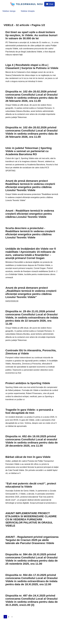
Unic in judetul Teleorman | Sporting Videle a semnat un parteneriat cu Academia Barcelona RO (29, 151)
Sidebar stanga (9, 11)
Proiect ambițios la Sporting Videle (28, 383)
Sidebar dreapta (28, 11)
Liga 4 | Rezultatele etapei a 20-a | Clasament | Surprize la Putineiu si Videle (32, 67)
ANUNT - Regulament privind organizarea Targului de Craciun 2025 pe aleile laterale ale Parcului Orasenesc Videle (32, 540)
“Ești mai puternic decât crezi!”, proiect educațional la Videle (31, 485)
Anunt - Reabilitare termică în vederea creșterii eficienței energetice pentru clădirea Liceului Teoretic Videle (30, 214)
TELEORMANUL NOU (29, 4)
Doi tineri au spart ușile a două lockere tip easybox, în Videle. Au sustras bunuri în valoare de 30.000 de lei (31, 35)
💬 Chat (50, 4)
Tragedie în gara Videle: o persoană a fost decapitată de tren (29, 411)
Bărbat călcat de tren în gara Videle (28, 457)
